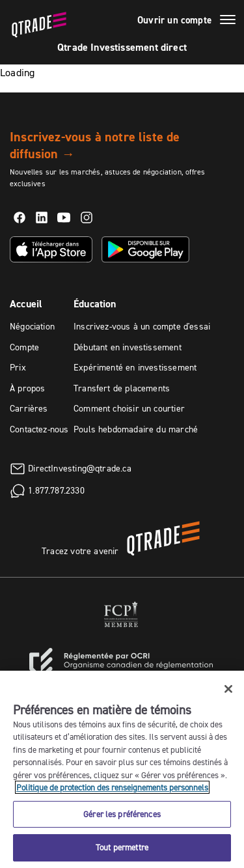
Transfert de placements (122, 388)
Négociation (32, 326)
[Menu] (228, 21)
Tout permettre (122, 847)
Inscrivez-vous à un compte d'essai (142, 326)
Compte (24, 347)
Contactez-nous (39, 429)
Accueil (26, 304)
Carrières (29, 408)
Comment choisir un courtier (129, 408)
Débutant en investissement (128, 347)
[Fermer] (228, 689)
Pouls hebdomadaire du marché (136, 429)
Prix (18, 367)
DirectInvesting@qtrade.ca (80, 468)
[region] (122, 769)
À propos (27, 388)
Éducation (95, 304)
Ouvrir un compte (174, 20)
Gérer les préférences (122, 814)
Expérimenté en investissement (135, 367)
